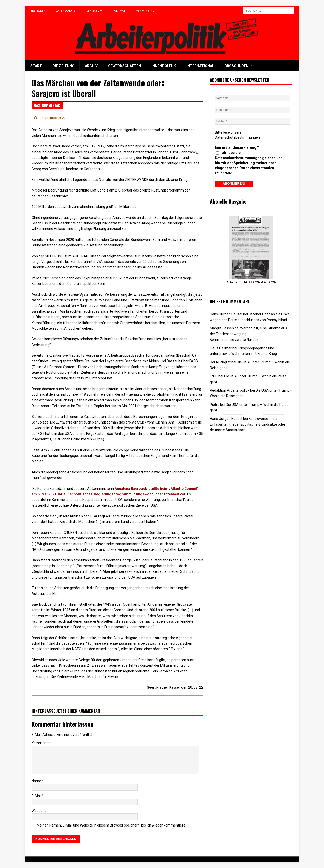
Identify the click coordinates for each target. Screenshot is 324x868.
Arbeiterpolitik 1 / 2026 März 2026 (251, 282)
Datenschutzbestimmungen (237, 137)
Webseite (39, 811)
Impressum (94, 11)
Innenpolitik (164, 66)
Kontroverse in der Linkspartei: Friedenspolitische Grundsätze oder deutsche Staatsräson (248, 424)
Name (36, 781)
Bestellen (38, 11)
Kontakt (119, 11)
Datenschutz (65, 11)
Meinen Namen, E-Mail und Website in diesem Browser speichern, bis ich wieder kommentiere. (111, 825)
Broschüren (236, 66)
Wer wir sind (145, 11)
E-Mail (37, 796)
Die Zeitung (63, 66)
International (200, 66)
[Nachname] (253, 110)
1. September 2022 (52, 118)
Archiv (91, 66)
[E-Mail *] (253, 121)
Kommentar (41, 743)
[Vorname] (253, 98)
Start (36, 66)
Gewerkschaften (125, 66)
